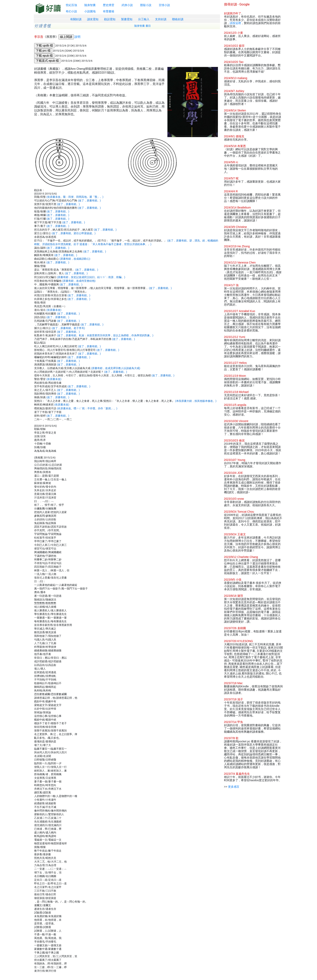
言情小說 (164, 5)
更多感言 (234, 787)
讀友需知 (93, 19)
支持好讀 (161, 19)
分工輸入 (144, 19)
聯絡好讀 (178, 19)
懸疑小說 (146, 5)
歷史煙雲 (109, 5)
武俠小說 (127, 5)
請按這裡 (235, 23)
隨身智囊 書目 (143, 26)
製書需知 (127, 19)
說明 (77, 37)
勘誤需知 (110, 19)
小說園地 (90, 11)
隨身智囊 (90, 5)
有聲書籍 (109, 11)
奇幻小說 (71, 11)
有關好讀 (76, 19)
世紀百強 (71, 5)
